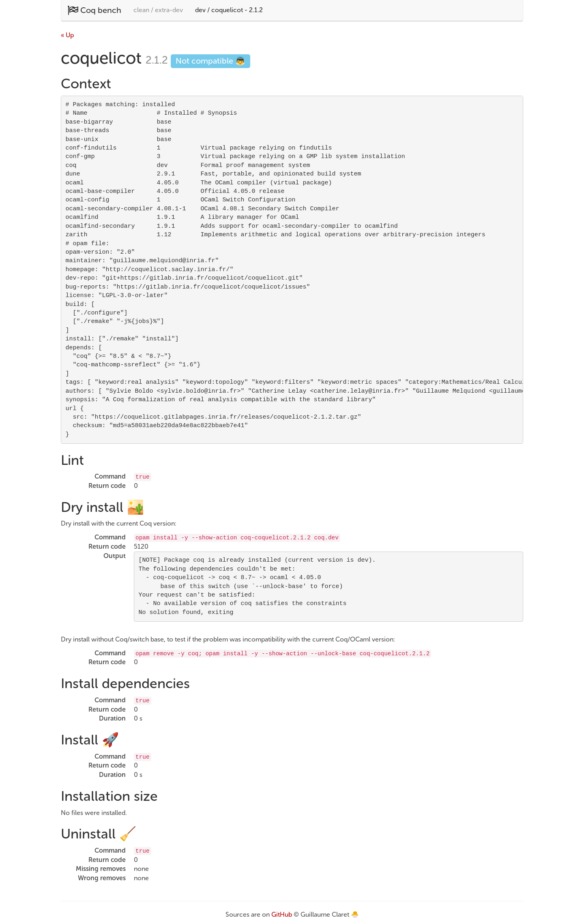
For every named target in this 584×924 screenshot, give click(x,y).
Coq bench (94, 10)
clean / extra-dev (158, 10)
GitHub (282, 914)
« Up (67, 35)
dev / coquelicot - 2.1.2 (229, 10)
